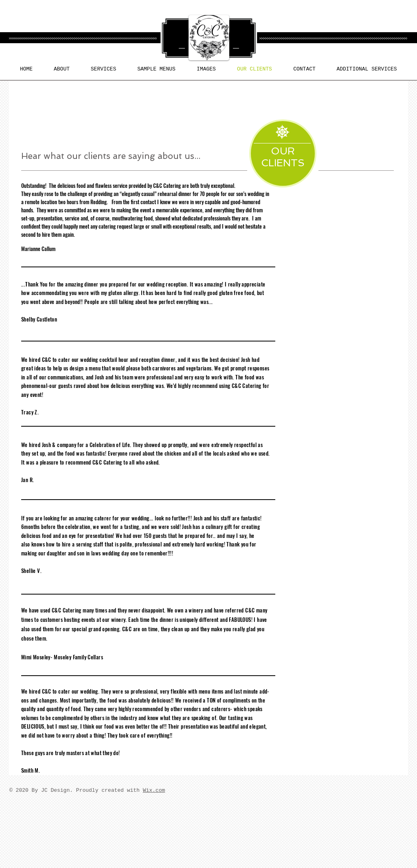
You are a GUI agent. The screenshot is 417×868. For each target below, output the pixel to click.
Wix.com (154, 790)
